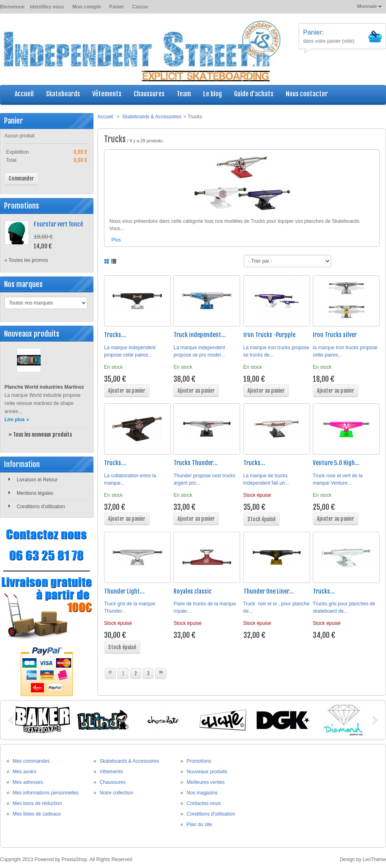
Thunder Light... (124, 591)
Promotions (22, 206)
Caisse (140, 7)
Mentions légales (35, 493)
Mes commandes (31, 761)
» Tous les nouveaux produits (40, 435)
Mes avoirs (24, 772)
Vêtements (111, 772)
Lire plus (15, 420)
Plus (116, 240)
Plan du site (199, 824)
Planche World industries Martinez (44, 387)
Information (22, 464)
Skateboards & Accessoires (152, 117)
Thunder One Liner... (269, 591)
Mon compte (87, 7)
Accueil (105, 117)
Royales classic (193, 591)
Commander (21, 178)
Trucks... (115, 335)
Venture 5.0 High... (336, 463)
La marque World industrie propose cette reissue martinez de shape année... (42, 403)
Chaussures (113, 782)
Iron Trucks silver (335, 335)
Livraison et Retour (37, 480)
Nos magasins (202, 793)
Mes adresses (28, 782)
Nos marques (23, 284)
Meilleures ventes (205, 782)
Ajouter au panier (127, 391)
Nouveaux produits (32, 334)
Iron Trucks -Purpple (269, 335)
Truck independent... (200, 335)
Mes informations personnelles (46, 793)
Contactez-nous (204, 803)
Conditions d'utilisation (41, 507)
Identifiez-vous (47, 7)
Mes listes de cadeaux (37, 814)
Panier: (313, 32)
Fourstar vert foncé (58, 224)
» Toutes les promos (26, 260)
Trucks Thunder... (196, 463)
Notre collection (116, 793)
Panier (117, 7)
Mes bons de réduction (37, 803)
